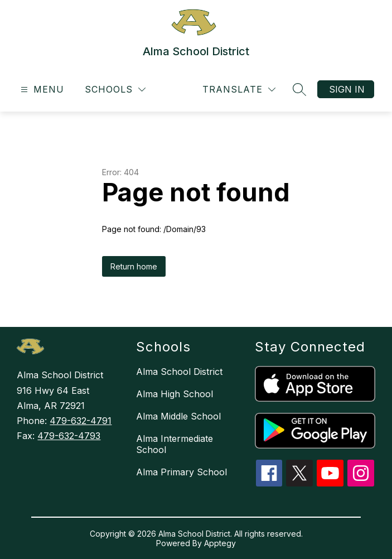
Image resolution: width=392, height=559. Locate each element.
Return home (134, 266)
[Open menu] (41, 90)
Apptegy (220, 543)
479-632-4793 (69, 436)
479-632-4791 (81, 421)
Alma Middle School (178, 416)
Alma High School (175, 394)
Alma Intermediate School (175, 444)
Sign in (347, 89)
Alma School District (179, 372)
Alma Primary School (182, 472)
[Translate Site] (239, 90)
